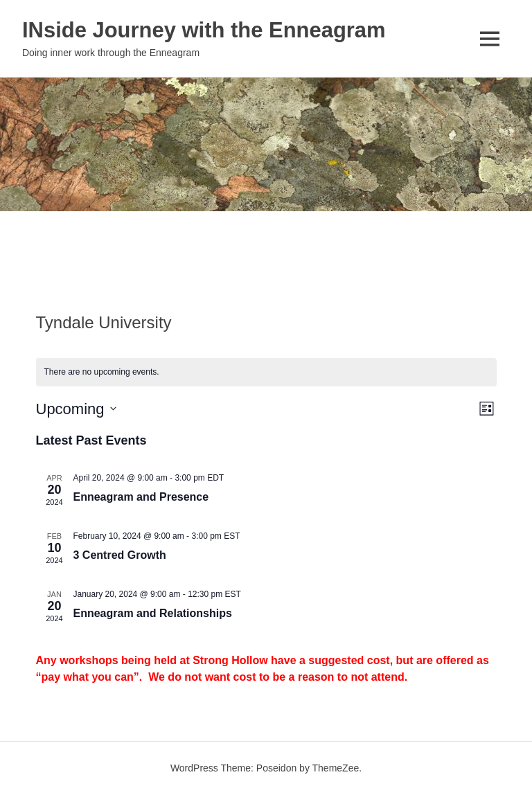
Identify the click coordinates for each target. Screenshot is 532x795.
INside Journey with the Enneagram (228, 29)
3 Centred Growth (120, 555)
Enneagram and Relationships (153, 613)
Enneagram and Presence (141, 497)
